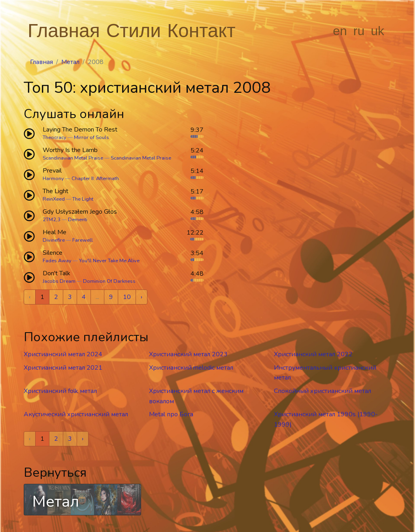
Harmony (53, 179)
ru (359, 31)
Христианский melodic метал (191, 368)
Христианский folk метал (60, 391)
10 (127, 297)
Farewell (83, 240)
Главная (64, 31)
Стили (134, 31)
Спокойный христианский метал (323, 391)
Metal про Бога (171, 414)
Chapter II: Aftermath (95, 179)
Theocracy (55, 137)
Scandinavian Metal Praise (73, 158)
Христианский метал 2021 (63, 368)
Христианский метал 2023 (188, 354)
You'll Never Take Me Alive (109, 261)
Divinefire (54, 240)
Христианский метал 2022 (313, 354)
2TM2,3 (52, 220)
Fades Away (57, 261)
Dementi (78, 220)
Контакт (201, 31)
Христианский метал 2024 (63, 354)
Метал (70, 62)
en (340, 31)
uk (377, 31)
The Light (83, 199)
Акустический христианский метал (76, 414)
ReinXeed (54, 199)
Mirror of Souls (91, 137)
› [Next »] (141, 297)
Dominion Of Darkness (109, 281)
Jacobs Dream (59, 281)
